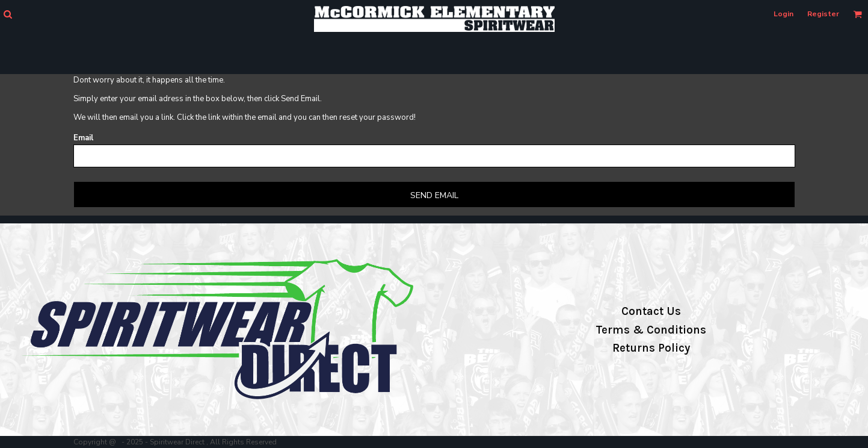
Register (823, 14)
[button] (8, 14)
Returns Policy (651, 348)
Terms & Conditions (651, 330)
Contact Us (651, 311)
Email (83, 138)
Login (783, 14)
